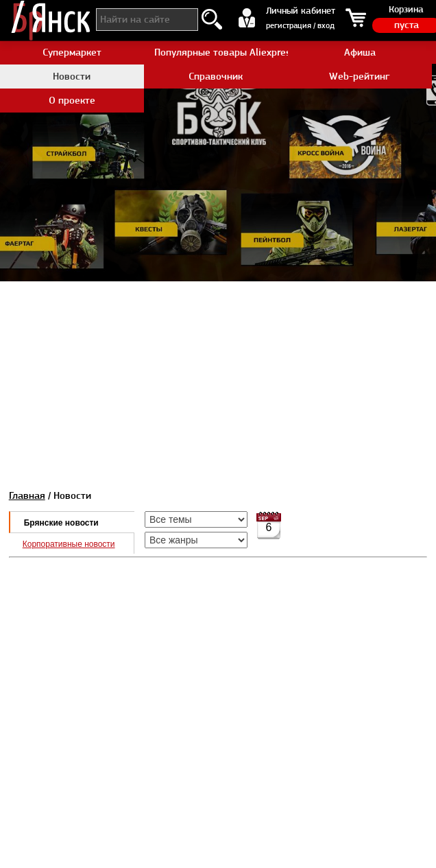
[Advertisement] (218, 377)
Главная (27, 495)
